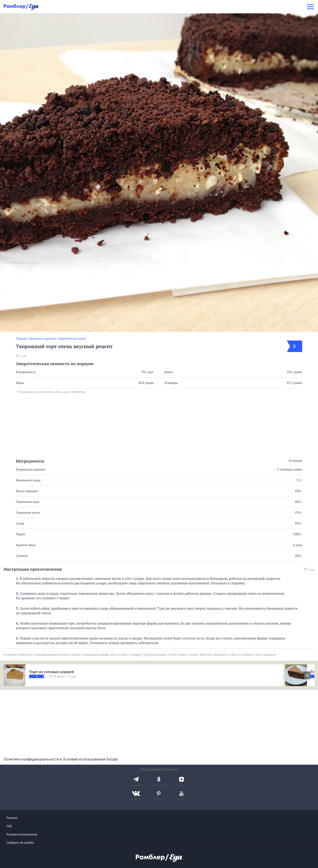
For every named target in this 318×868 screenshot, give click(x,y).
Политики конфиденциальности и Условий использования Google (61, 759)
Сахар (20, 523)
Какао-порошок (27, 491)
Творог (21, 534)
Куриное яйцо (26, 545)
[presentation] (307, 675)
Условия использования (22, 834)
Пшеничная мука (28, 502)
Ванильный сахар (28, 480)
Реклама (12, 818)
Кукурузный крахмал (31, 469)
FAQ (9, 826)
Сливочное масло (28, 513)
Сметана (22, 556)
